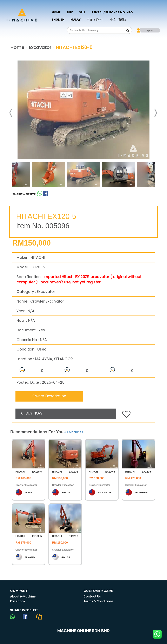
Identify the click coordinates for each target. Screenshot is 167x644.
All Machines (74, 432)
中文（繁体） (119, 20)
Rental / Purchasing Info (112, 12)
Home (56, 12)
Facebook (18, 601)
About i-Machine (23, 596)
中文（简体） (95, 20)
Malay (76, 20)
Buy (70, 12)
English (58, 20)
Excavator (40, 47)
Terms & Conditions (98, 601)
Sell (82, 12)
